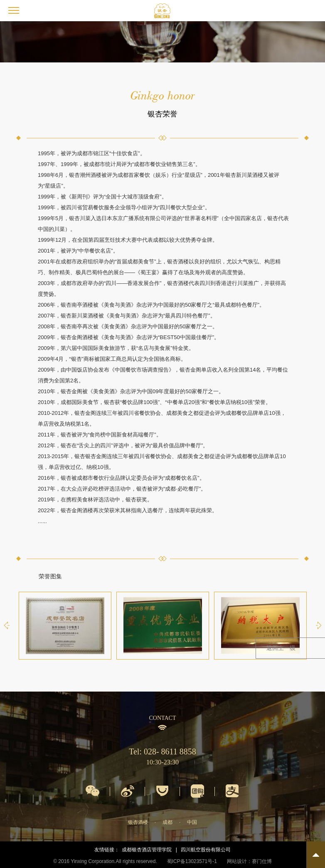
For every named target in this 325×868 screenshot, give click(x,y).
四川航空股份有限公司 (206, 850)
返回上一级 (281, 648)
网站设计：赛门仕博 (249, 861)
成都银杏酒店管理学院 (147, 850)
